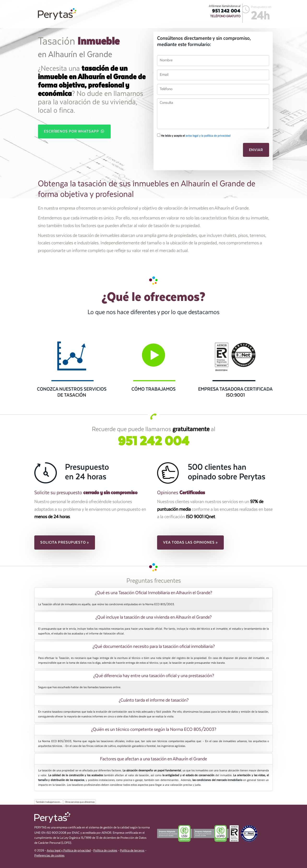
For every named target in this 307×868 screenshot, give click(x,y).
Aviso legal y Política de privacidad (69, 851)
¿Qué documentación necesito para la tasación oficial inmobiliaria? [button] (154, 646)
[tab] (153, 593)
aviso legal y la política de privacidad (208, 136)
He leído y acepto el (194, 135)
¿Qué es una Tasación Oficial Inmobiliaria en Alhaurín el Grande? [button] (153, 593)
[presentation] (190, 151)
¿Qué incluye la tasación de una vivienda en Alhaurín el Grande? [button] (153, 617)
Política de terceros (132, 851)
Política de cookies (105, 851)
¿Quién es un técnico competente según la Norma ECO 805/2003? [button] (154, 729)
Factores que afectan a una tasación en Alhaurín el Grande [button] (153, 759)
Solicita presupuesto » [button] (65, 542)
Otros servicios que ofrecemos (80, 802)
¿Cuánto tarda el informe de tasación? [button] (154, 700)
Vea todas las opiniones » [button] (190, 542)
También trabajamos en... (49, 802)
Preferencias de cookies (49, 856)
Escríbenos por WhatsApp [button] (74, 131)
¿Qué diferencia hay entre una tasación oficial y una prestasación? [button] (154, 676)
